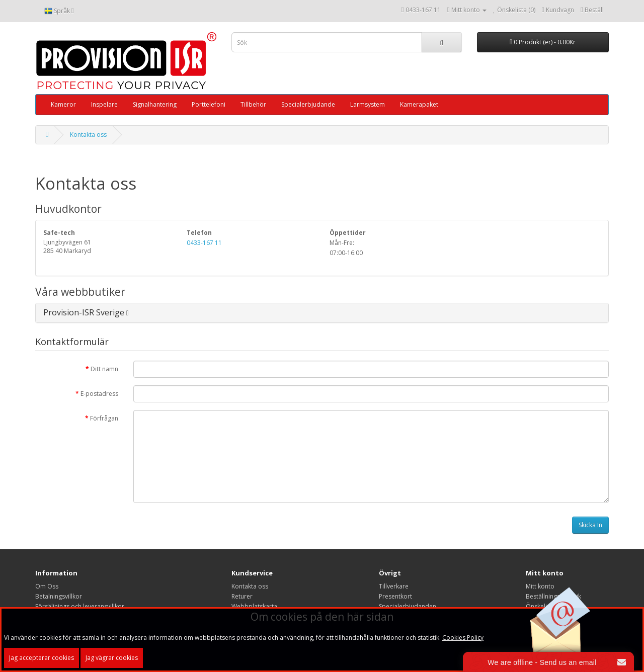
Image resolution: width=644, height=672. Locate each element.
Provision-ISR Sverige (86, 312)
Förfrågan (104, 418)
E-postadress (99, 394)
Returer (242, 596)
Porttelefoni (209, 104)
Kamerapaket (419, 104)
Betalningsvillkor (59, 596)
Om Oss (47, 586)
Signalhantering (155, 104)
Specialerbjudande (308, 104)
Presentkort (395, 596)
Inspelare (104, 104)
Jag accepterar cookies (42, 658)
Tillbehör (253, 104)
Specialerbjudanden (408, 606)
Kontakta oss (88, 135)
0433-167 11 (423, 10)
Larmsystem (368, 104)
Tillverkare (394, 586)
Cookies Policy (463, 638)
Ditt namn (104, 369)
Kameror (63, 104)
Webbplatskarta (254, 606)
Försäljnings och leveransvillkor (80, 606)
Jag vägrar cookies (112, 658)
